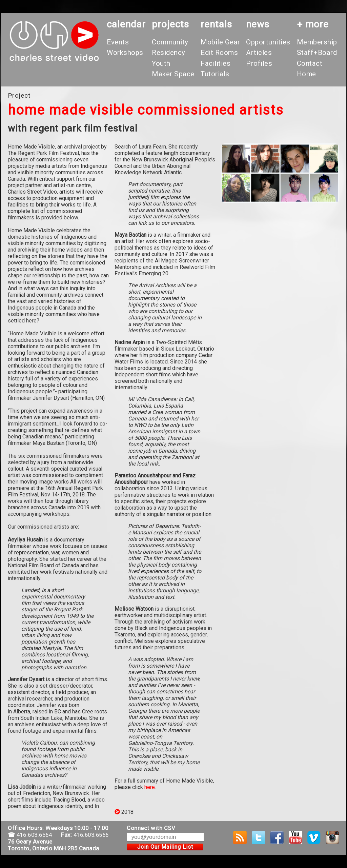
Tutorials (215, 74)
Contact (310, 63)
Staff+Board (317, 53)
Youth (161, 63)
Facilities (216, 63)
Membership (317, 42)
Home (307, 74)
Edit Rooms (219, 53)
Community (170, 42)
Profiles (259, 63)
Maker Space (173, 74)
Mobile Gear (220, 42)
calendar (126, 24)
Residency (169, 53)
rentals (216, 24)
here (150, 787)
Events (118, 42)
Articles (259, 53)
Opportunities (268, 42)
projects (170, 24)
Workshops (125, 53)
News (258, 24)
